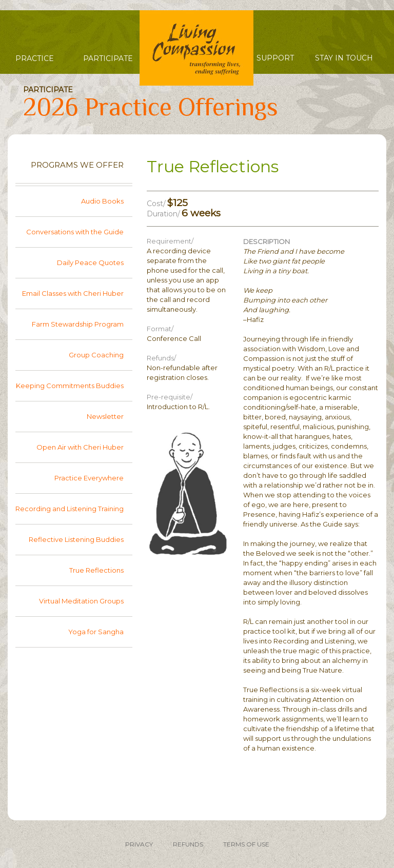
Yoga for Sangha (96, 632)
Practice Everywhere (89, 478)
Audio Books (102, 201)
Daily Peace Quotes (90, 263)
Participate (108, 58)
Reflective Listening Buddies (76, 539)
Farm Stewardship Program (78, 324)
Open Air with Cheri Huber (80, 447)
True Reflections (96, 570)
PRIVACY (139, 844)
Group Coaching (96, 355)
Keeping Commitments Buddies (70, 386)
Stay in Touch (344, 58)
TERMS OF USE (246, 844)
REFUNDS (188, 844)
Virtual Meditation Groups (81, 601)
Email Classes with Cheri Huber (73, 293)
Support (275, 58)
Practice (35, 58)
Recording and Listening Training (70, 509)
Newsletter (105, 416)
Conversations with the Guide (75, 232)
